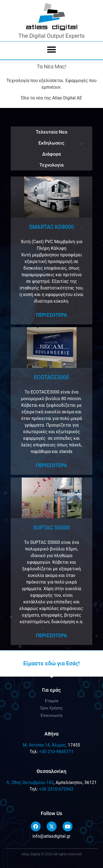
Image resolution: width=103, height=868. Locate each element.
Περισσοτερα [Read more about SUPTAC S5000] (51, 636)
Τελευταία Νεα (51, 132)
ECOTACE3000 (52, 377)
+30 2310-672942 (56, 789)
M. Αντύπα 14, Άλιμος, (45, 745)
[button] (51, 49)
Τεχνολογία (52, 165)
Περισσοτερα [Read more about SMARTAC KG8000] (51, 315)
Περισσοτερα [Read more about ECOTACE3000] (51, 465)
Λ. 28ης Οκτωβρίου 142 (30, 782)
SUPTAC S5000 (52, 528)
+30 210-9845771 (56, 752)
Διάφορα (51, 154)
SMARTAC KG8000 (51, 227)
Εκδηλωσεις (51, 143)
